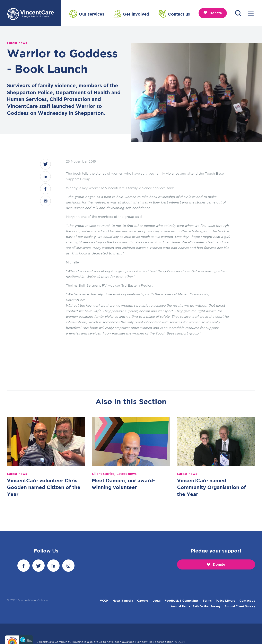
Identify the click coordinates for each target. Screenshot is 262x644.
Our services (87, 14)
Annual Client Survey (240, 607)
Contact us (174, 14)
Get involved (131, 14)
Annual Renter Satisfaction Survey (196, 607)
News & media (123, 601)
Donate (213, 13)
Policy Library (226, 601)
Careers (143, 601)
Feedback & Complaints (182, 601)
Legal (156, 601)
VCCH (104, 601)
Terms (207, 601)
